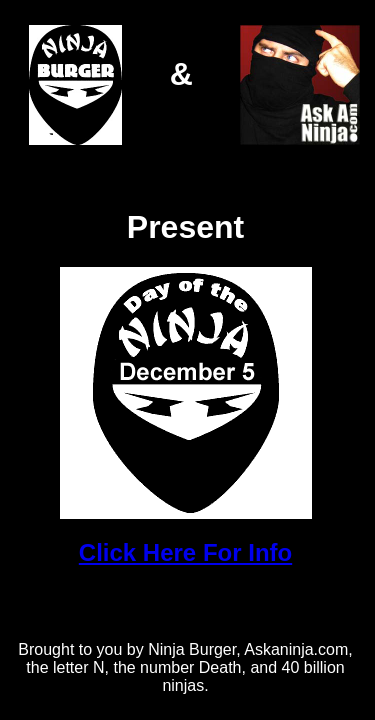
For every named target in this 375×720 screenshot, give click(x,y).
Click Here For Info (185, 552)
